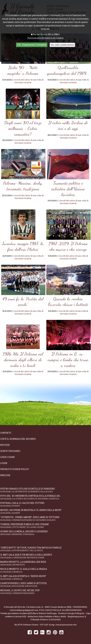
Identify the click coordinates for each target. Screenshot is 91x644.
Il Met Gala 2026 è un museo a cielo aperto (45, 556)
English (5, 475)
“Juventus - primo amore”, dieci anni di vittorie (45, 519)
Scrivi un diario (10, 451)
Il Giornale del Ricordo (14, 607)
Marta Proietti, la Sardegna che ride (45, 563)
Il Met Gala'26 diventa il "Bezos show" (45, 577)
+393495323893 (80, 607)
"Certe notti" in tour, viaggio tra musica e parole (45, 549)
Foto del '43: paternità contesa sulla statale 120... (45, 497)
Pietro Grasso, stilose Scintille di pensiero (45, 490)
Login (4, 463)
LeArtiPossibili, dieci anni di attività (45, 585)
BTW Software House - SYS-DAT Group (36, 625)
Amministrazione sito (66, 625)
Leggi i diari (8, 457)
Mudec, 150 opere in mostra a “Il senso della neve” (45, 511)
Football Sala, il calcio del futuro (45, 504)
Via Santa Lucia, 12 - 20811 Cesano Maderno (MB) (49, 607)
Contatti (6, 433)
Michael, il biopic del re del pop (45, 592)
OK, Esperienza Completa (32, 45)
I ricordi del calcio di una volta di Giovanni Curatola (28, 81)
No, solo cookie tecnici (62, 45)
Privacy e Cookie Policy (15, 469)
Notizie (5, 445)
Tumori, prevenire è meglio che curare (45, 526)
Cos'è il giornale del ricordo (18, 439)
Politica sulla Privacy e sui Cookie (45, 38)
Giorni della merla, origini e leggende (45, 533)
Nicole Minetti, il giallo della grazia (45, 570)
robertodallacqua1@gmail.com (24, 610)
